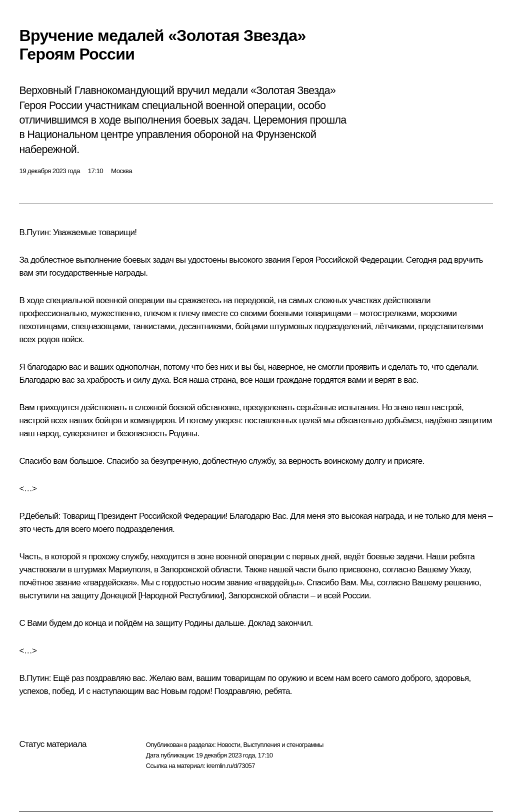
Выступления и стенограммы (283, 745)
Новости (228, 745)
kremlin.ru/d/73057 (231, 766)
